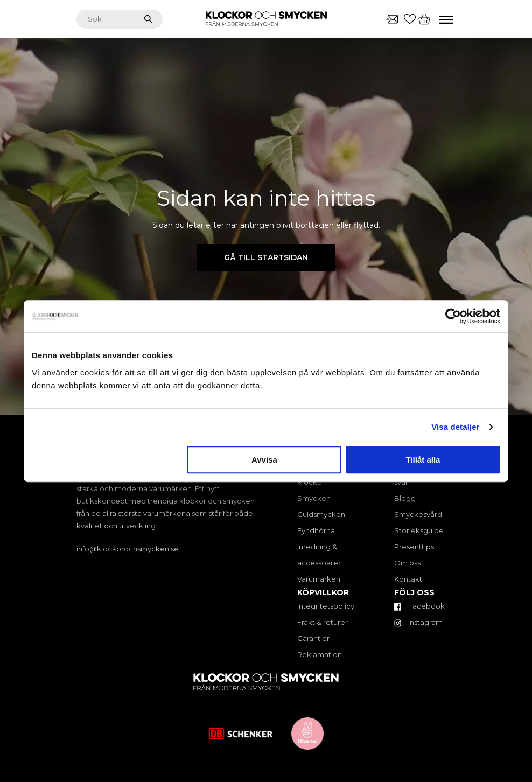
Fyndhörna (316, 530)
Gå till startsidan (266, 257)
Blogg (405, 498)
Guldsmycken (321, 514)
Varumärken (319, 579)
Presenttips (414, 547)
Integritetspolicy (326, 606)
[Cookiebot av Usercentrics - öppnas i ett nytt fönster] (453, 316)
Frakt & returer (323, 622)
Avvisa (264, 460)
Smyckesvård (418, 514)
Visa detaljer (455, 427)
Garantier (313, 638)
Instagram (418, 622)
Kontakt (408, 579)
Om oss (407, 563)
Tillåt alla (423, 460)
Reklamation (320, 654)
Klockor (311, 482)
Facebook (419, 606)
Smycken (314, 498)
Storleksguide (419, 530)
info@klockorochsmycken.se (128, 549)
